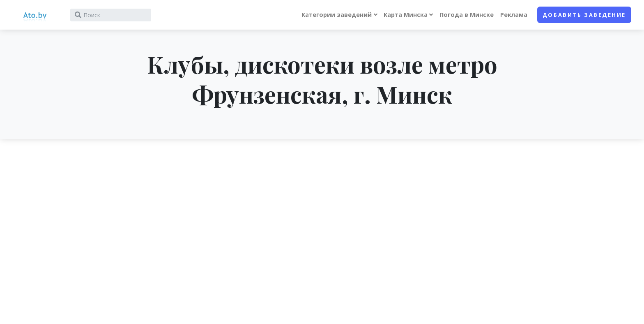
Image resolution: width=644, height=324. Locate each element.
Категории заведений (337, 15)
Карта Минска (406, 15)
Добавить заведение (584, 15)
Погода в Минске (467, 15)
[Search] (111, 15)
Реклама (514, 15)
